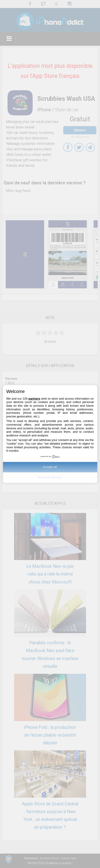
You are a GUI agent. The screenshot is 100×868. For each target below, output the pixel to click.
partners (34, 399)
